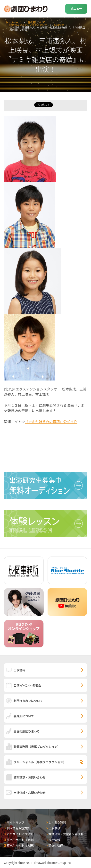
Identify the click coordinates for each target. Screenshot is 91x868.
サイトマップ (16, 822)
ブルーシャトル (40, 762)
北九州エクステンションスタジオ (28, 25)
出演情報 (19, 670)
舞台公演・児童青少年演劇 (66, 834)
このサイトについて (20, 834)
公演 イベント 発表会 (27, 685)
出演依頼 (54, 828)
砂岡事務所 (37, 747)
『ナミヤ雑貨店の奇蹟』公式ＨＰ (51, 421)
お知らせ (59, 25)
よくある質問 (57, 822)
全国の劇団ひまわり (27, 731)
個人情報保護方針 (18, 828)
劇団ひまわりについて (28, 701)
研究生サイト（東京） (21, 840)
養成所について (36, 22)
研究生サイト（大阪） (21, 846)
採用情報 (54, 840)
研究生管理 (56, 846)
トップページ (13, 22)
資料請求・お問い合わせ (30, 777)
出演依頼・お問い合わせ (30, 793)
